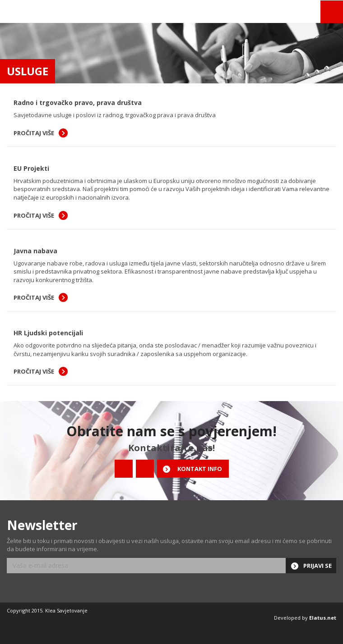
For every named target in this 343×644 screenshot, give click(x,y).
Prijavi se (318, 566)
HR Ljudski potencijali (48, 333)
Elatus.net (323, 618)
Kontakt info (200, 469)
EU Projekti (31, 168)
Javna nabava (35, 251)
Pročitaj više (34, 133)
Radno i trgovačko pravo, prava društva (78, 103)
